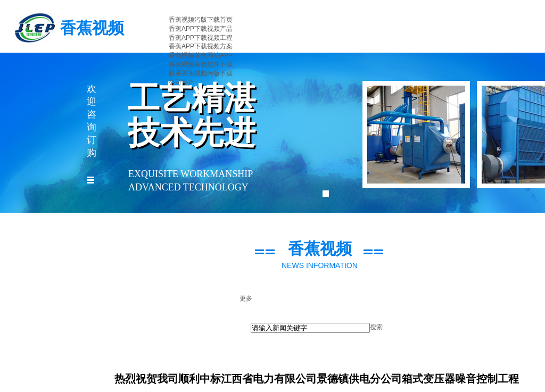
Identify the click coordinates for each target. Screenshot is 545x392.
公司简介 (181, 82)
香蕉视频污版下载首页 (201, 20)
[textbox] (310, 328)
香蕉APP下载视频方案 (201, 46)
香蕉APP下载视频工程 (201, 38)
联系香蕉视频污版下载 (201, 73)
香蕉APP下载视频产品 (201, 29)
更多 (246, 298)
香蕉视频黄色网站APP (201, 55)
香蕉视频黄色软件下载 (201, 64)
